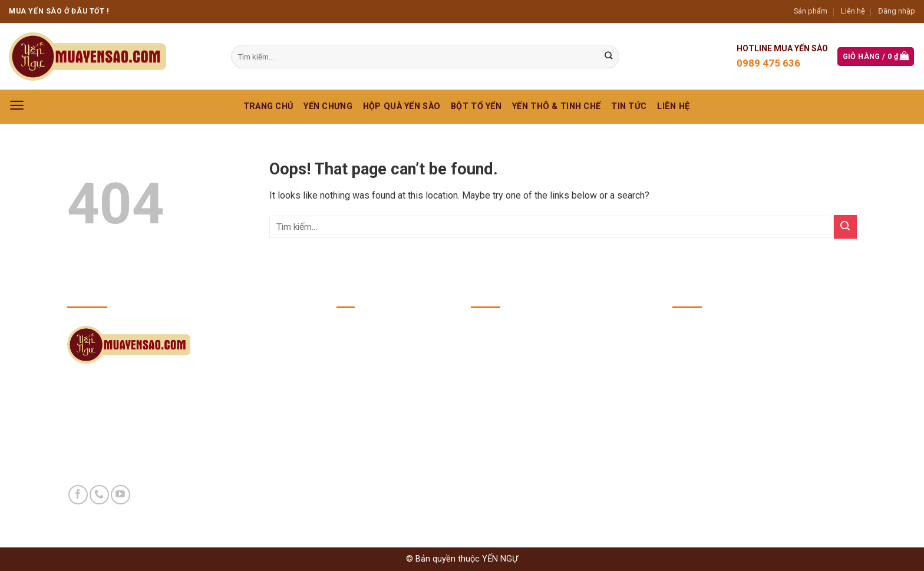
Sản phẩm (811, 11)
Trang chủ (268, 106)
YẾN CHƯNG (328, 106)
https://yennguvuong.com (757, 403)
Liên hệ (853, 11)
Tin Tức (629, 106)
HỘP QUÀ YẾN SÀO (402, 106)
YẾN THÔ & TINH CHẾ (556, 106)
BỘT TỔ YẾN (476, 106)
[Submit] (845, 227)
